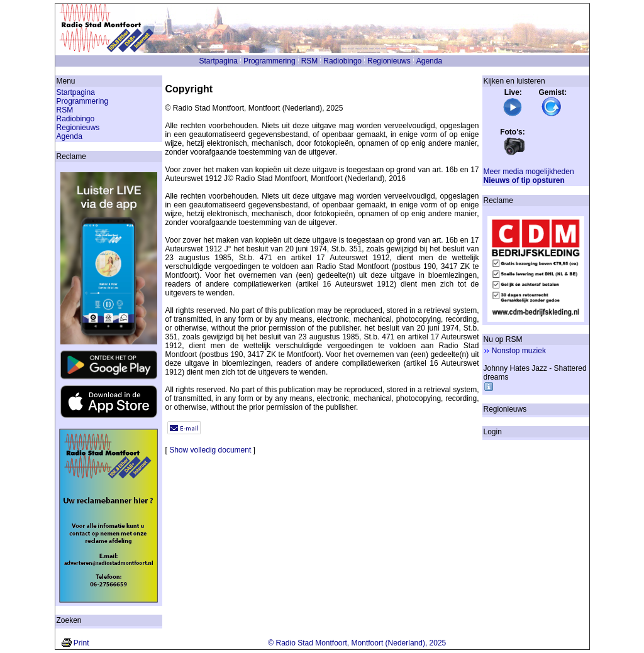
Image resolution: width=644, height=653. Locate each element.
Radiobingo (342, 61)
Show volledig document (210, 450)
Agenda (429, 61)
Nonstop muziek (519, 351)
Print (81, 643)
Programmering (269, 61)
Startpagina (219, 61)
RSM (310, 61)
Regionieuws (389, 61)
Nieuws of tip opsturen (524, 180)
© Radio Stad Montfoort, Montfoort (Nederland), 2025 (357, 643)
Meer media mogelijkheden (529, 172)
